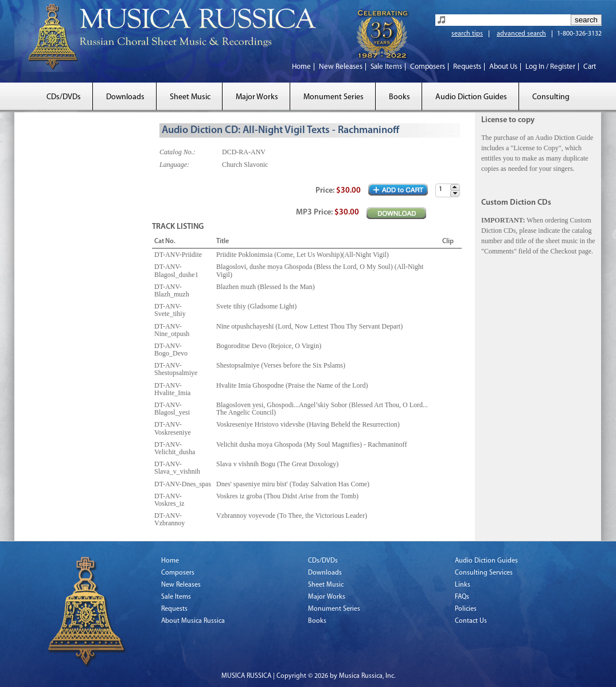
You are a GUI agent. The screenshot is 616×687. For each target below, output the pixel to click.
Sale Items (386, 67)
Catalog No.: (178, 152)
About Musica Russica (193, 621)
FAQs (462, 597)
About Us (503, 67)
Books (399, 97)
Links (463, 585)
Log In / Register (550, 67)
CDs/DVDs (64, 97)
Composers (428, 67)
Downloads (125, 97)
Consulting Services (484, 573)
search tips (467, 34)
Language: (174, 165)
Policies (466, 609)
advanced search (521, 34)
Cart (590, 67)
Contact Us (471, 621)
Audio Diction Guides (471, 97)
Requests (467, 67)
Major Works (257, 97)
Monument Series (334, 97)
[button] (455, 187)
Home (301, 67)
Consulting (551, 97)
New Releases (341, 67)
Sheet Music (190, 97)
